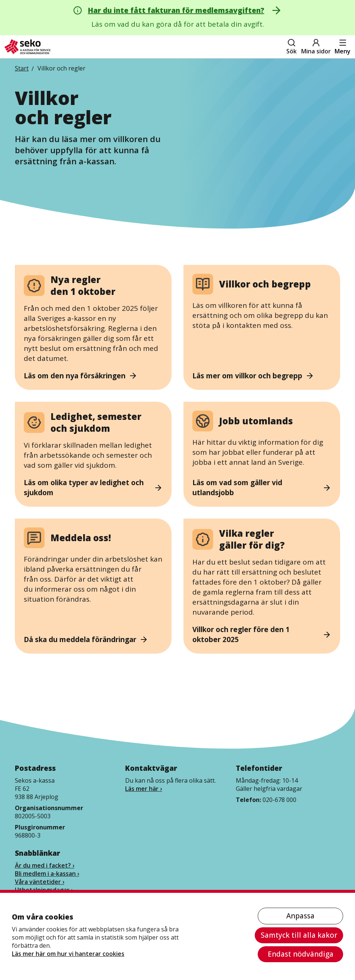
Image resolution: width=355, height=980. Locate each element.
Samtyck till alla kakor (299, 935)
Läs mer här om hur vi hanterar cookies (68, 954)
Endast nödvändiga (301, 954)
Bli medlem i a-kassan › (47, 874)
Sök (292, 47)
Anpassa (300, 916)
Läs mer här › (144, 789)
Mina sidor (316, 47)
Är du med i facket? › (45, 865)
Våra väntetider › (40, 882)
